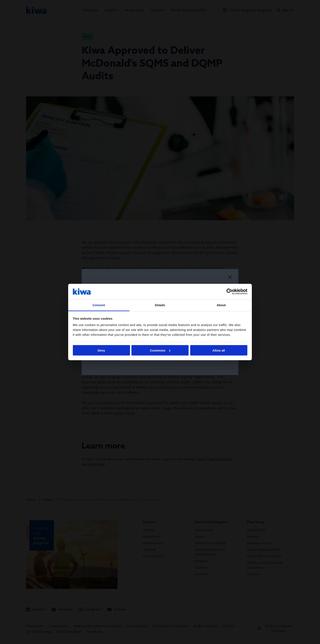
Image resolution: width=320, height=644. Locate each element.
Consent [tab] (99, 305)
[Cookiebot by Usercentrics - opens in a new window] (229, 291)
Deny (101, 350)
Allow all (219, 350)
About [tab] (221, 305)
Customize (160, 350)
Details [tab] (160, 305)
